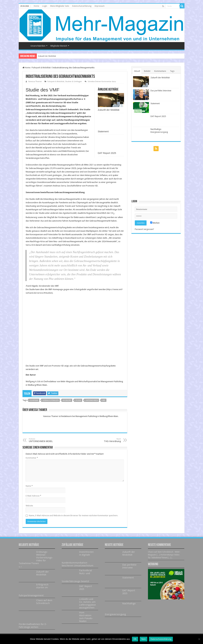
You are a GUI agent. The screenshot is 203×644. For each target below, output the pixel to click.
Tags (172, 71)
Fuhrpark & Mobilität (41, 68)
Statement (103, 131)
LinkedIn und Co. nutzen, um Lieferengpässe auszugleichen (87, 603)
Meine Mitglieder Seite (60, 6)
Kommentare (160, 71)
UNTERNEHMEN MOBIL (45, 440)
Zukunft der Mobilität (47, 56)
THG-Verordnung (105, 440)
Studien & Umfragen (74, 82)
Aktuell (137, 71)
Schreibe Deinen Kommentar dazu (102, 82)
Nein (144, 639)
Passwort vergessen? (144, 229)
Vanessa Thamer (35, 82)
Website (29, 506)
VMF (104, 400)
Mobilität (67, 400)
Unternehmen (92, 400)
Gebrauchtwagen (51, 400)
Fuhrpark (34, 400)
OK (135, 639)
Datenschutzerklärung (82, 6)
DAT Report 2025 (107, 153)
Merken (155, 223)
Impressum (100, 6)
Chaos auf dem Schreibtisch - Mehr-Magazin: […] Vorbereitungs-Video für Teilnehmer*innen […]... (164, 555)
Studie (78, 400)
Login (45, 6)
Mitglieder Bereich (59, 46)
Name (29, 486)
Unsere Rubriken (38, 46)
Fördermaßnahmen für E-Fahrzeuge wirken (33, 626)
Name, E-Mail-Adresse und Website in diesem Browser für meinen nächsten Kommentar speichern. (73, 515)
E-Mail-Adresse (33, 496)
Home (36, 6)
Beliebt (147, 71)
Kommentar (32, 458)
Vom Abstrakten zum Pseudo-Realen (86, 617)
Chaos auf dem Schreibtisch (44, 602)
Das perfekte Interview (161, 91)
